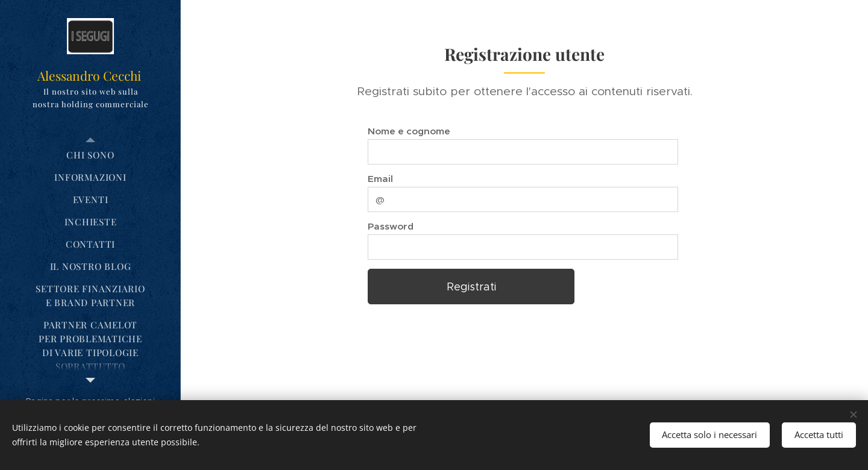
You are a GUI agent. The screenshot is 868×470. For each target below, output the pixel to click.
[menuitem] (90, 155)
